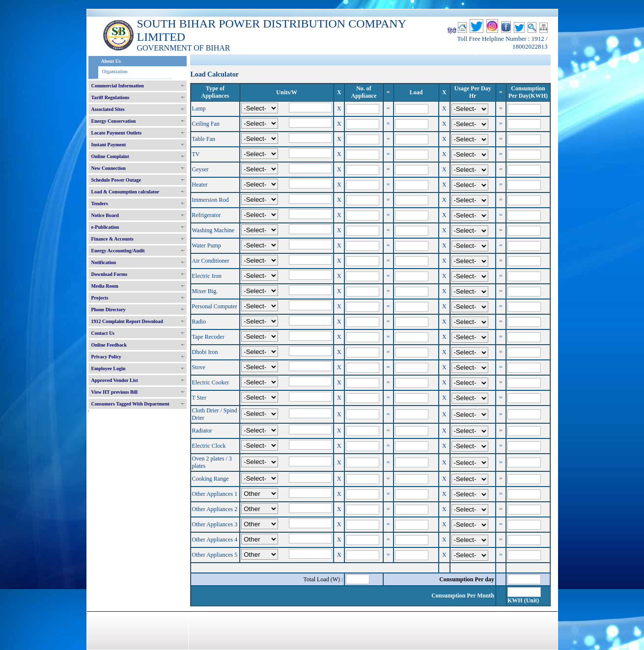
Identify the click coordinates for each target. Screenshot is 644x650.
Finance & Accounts (112, 239)
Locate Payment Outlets (117, 133)
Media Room (105, 286)
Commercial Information (118, 86)
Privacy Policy (106, 357)
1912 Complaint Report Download (127, 321)
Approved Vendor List (115, 380)
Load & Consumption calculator (126, 192)
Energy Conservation (114, 121)
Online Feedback (109, 345)
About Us (111, 61)
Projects (100, 298)
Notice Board (105, 215)
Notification (104, 262)
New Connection (109, 168)
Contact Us (103, 333)
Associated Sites (108, 109)
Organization (115, 71)
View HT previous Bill (115, 392)
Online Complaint (110, 156)
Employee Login (109, 368)
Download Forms (110, 274)
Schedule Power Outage (116, 180)
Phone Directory (109, 310)
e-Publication (105, 227)
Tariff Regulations (111, 97)
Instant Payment (109, 145)
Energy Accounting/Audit (118, 251)
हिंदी (452, 31)
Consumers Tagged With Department (130, 404)
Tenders (100, 203)
